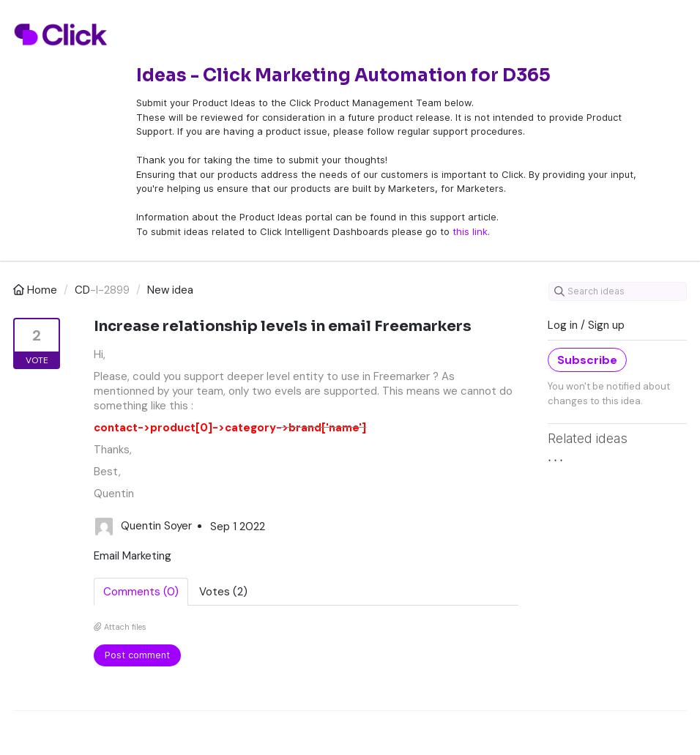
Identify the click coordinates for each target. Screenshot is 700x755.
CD (82, 290)
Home (37, 290)
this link (470, 231)
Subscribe (587, 360)
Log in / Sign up (586, 325)
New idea (170, 290)
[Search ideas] (618, 291)
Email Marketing (133, 556)
